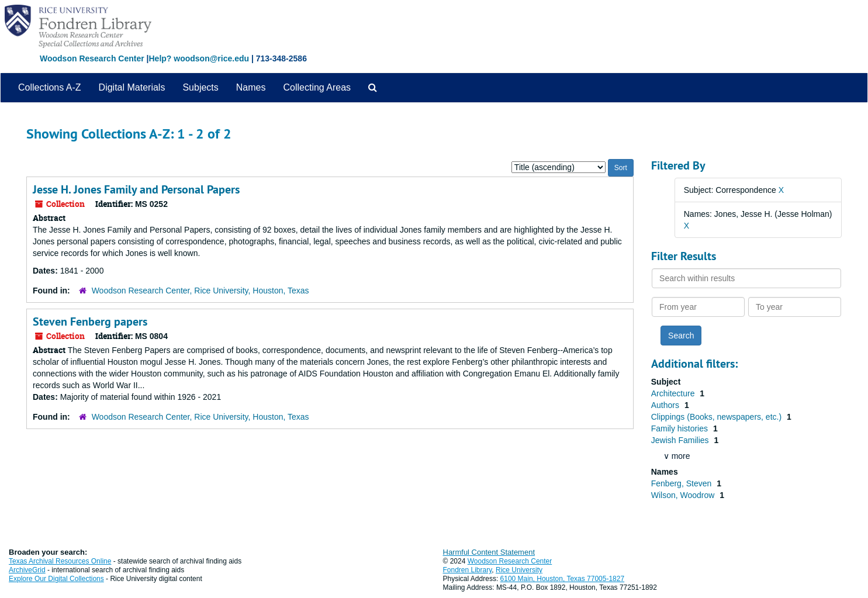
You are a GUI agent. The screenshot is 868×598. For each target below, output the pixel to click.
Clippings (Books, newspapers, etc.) (717, 417)
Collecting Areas (317, 87)
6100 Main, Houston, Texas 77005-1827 (563, 579)
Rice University (519, 570)
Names (251, 87)
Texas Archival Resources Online (60, 561)
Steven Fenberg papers (90, 322)
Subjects (200, 87)
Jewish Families (681, 440)
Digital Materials (132, 87)
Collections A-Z (50, 87)
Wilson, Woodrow (684, 495)
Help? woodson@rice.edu (199, 58)
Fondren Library (468, 570)
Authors (666, 405)
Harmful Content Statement (489, 552)
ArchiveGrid (27, 570)
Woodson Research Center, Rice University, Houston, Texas (200, 291)
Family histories (681, 428)
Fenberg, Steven (682, 483)
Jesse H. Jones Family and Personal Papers (136, 189)
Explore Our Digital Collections (56, 579)
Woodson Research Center (92, 58)
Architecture (674, 393)
